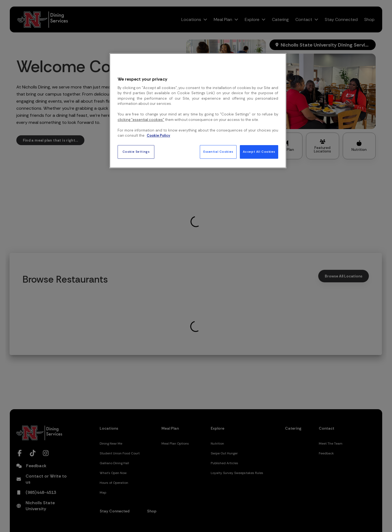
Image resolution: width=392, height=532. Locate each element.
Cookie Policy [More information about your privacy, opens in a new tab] (158, 135)
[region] (198, 111)
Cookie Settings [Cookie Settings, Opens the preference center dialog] (136, 152)
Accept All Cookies (259, 152)
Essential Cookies (218, 152)
